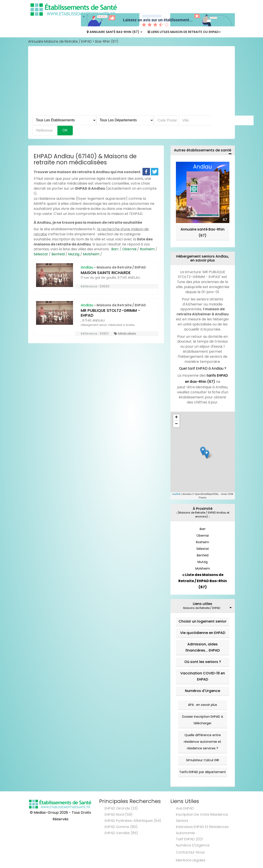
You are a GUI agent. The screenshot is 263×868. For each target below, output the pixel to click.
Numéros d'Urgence (203, 691)
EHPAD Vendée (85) (121, 833)
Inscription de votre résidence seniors (202, 818)
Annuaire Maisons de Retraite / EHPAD (60, 41)
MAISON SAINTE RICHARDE (106, 273)
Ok (65, 130)
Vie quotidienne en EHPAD (203, 633)
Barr (115, 249)
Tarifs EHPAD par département (203, 772)
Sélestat (41, 254)
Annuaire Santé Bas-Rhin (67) (115, 32)
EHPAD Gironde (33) (121, 808)
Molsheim (91, 254)
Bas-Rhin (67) (107, 41)
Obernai (129, 249)
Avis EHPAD (185, 808)
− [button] (176, 424)
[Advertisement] (131, 82)
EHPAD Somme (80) (121, 827)
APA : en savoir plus (203, 705)
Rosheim (147, 249)
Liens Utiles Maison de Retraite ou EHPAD (184, 32)
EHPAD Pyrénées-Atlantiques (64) (133, 821)
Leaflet (176, 494)
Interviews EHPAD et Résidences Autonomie (202, 830)
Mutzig (74, 254)
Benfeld (58, 254)
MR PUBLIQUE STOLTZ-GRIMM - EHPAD (110, 313)
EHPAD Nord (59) (119, 814)
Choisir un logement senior (203, 621)
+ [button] (176, 418)
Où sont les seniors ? (203, 662)
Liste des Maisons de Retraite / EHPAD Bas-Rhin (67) (203, 581)
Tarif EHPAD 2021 (189, 839)
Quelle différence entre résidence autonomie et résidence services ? (203, 742)
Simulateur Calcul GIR (203, 760)
